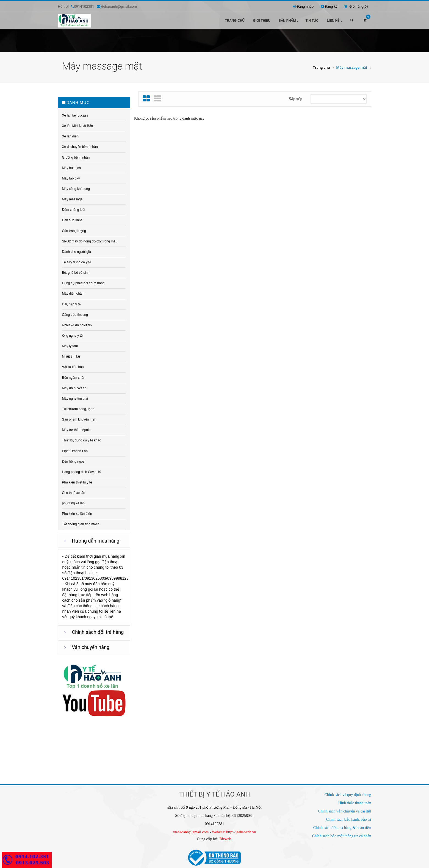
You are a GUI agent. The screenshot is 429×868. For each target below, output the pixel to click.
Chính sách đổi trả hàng (98, 632)
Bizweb (225, 839)
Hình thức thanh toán (355, 803)
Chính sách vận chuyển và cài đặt (345, 811)
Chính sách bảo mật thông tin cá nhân (342, 836)
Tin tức (312, 21)
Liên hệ (335, 21)
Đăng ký (331, 6)
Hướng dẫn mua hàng (96, 541)
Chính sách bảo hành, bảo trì (349, 819)
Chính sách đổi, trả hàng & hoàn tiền (342, 828)
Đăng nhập (305, 6)
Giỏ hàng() (356, 6)
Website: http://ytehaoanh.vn (234, 832)
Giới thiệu (261, 21)
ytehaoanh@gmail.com (191, 832)
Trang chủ (235, 21)
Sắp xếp (295, 99)
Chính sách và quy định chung (348, 795)
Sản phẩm (289, 21)
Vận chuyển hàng (91, 647)
